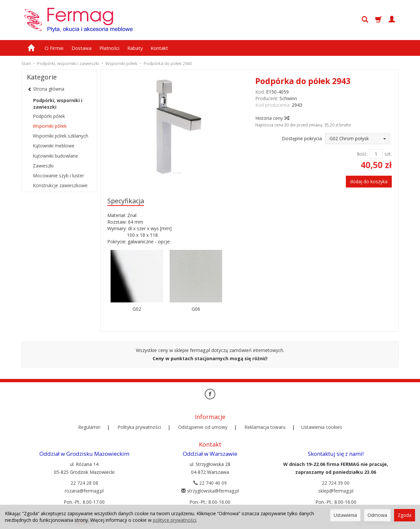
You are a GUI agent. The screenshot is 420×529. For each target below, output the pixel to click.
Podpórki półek (49, 116)
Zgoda (405, 515)
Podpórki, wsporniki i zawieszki (58, 104)
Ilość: (362, 154)
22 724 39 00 (336, 483)
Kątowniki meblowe (54, 146)
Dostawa (82, 48)
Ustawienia (345, 515)
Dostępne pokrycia (302, 138)
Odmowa (377, 515)
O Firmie (54, 48)
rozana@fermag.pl (84, 490)
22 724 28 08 (84, 483)
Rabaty (135, 48)
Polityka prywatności (139, 427)
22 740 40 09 (210, 483)
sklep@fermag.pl (336, 490)
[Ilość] (376, 154)
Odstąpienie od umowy (203, 427)
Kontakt (159, 48)
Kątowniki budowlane (55, 156)
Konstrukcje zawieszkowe (60, 185)
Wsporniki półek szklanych (61, 136)
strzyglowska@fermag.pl (210, 490)
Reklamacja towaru (265, 427)
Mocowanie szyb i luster (58, 176)
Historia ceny (272, 118)
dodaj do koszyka (369, 181)
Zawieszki (43, 166)
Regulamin (89, 427)
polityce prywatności (175, 520)
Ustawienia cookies (322, 427)
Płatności (109, 48)
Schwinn (288, 98)
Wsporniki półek (50, 126)
